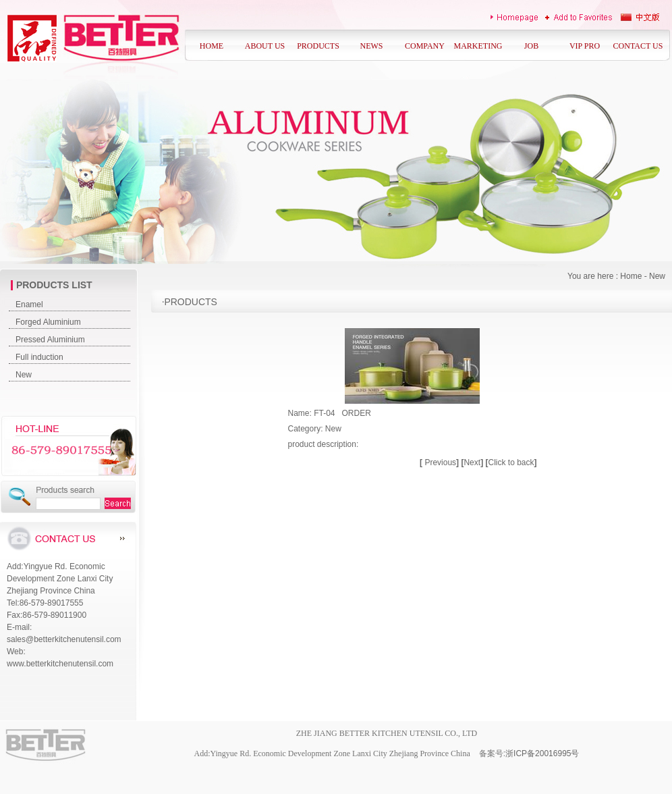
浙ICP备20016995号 (542, 753)
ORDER (357, 413)
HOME (212, 46)
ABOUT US (265, 46)
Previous (440, 462)
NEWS (372, 46)
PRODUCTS (318, 46)
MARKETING (478, 46)
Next (473, 462)
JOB (531, 46)
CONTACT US (638, 46)
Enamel (29, 305)
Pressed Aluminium (50, 340)
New (24, 375)
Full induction (39, 357)
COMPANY (425, 46)
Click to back (511, 462)
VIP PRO (585, 46)
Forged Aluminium (48, 322)
